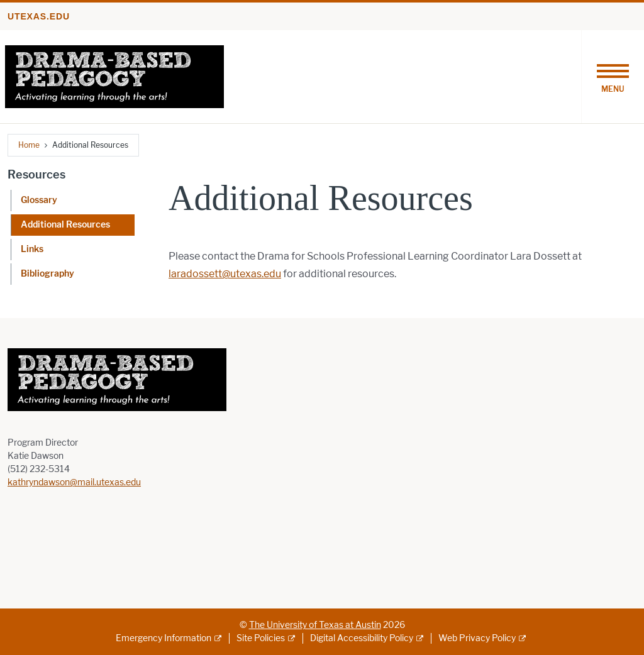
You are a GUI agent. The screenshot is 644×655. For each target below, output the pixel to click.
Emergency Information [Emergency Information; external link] (164, 638)
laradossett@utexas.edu (225, 274)
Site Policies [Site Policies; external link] (261, 638)
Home (29, 145)
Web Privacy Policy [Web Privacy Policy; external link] (477, 638)
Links (32, 249)
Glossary (39, 200)
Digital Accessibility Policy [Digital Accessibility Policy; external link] (362, 638)
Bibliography (47, 274)
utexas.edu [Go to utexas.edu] (39, 16)
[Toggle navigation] (613, 77)
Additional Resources (65, 225)
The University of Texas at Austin (315, 625)
